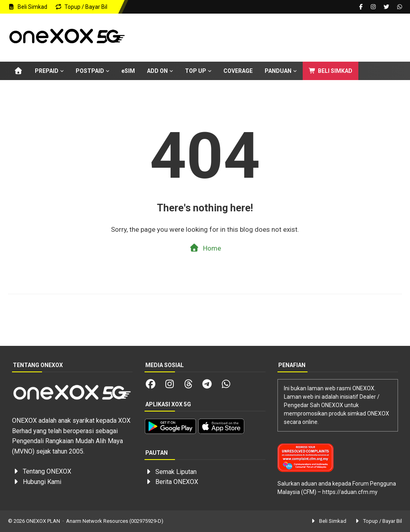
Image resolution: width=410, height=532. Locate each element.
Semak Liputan (176, 472)
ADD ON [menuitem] (157, 71)
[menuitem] (18, 71)
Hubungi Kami (42, 482)
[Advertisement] (264, 40)
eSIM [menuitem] (128, 71)
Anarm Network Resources (97, 521)
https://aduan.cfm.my (350, 492)
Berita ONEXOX (177, 482)
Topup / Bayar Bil (81, 7)
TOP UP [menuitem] (196, 71)
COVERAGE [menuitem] (238, 71)
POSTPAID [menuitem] (90, 71)
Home (205, 248)
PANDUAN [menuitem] (278, 71)
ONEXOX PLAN (43, 521)
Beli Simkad (28, 7)
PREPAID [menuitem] (47, 71)
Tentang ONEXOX (47, 471)
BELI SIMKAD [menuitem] (331, 71)
